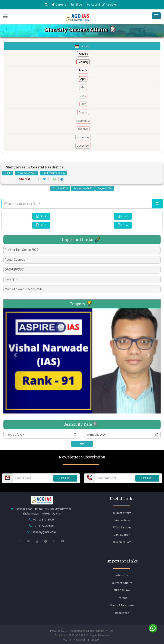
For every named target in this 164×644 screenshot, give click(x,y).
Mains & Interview (122, 605)
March (83, 70)
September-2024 (83, 188)
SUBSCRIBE (65, 478)
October (83, 129)
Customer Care (122, 542)
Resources (122, 613)
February (83, 62)
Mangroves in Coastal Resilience (34, 167)
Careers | (59, 4)
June (83, 96)
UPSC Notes (122, 590)
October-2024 (60, 188)
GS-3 (42, 225)
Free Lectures (122, 520)
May (83, 87)
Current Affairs (122, 513)
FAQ (65, 640)
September (83, 121)
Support (96, 640)
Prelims (122, 598)
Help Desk (80, 640)
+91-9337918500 (43, 520)
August (83, 112)
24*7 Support (122, 535)
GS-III (8, 173)
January (83, 54)
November (83, 137)
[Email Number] (32, 478)
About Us (122, 575)
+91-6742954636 (43, 526)
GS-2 (124, 216)
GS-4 (124, 225)
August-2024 (105, 188)
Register (109, 4)
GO (82, 444)
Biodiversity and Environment (59, 173)
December (83, 146)
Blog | (77, 4)
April (83, 79)
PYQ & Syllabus (122, 527)
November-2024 (27, 173)
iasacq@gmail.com (44, 532)
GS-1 (42, 216)
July (83, 104)
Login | (94, 4)
